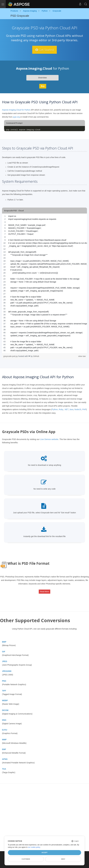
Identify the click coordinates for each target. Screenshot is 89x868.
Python (55, 409)
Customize (26, 859)
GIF (4, 652)
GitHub (36, 356)
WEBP (5, 700)
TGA (4, 769)
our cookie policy (34, 847)
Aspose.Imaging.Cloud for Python (16, 110)
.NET (66, 409)
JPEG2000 (7, 671)
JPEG (5, 661)
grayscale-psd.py (11, 356)
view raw (82, 356)
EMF (4, 749)
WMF (4, 740)
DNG (4, 720)
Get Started (45, 50)
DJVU (5, 730)
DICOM (5, 710)
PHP (84, 409)
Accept (44, 853)
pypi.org (16, 117)
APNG (5, 759)
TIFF (4, 691)
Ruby (61, 409)
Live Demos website (49, 439)
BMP (4, 642)
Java (71, 409)
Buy (43, 86)
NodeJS (78, 409)
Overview (42, 78)
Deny (63, 859)
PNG (4, 681)
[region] (44, 283)
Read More (44, 592)
